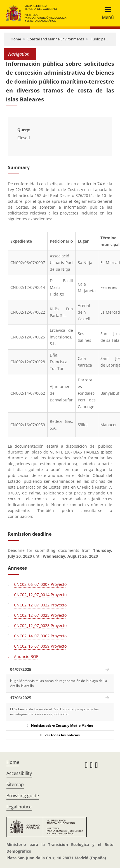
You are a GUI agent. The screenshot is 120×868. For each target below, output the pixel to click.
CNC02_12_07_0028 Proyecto (40, 626)
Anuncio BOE (26, 656)
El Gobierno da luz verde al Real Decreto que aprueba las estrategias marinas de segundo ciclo (54, 712)
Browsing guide (23, 796)
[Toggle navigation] (106, 13)
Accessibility (19, 773)
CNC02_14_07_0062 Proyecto (40, 636)
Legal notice (19, 807)
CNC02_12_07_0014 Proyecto (40, 595)
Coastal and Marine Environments (56, 39)
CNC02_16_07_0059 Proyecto (40, 646)
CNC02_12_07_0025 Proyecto (40, 615)
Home (16, 39)
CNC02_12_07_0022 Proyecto (40, 605)
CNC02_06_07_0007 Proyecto (40, 584)
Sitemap (15, 784)
